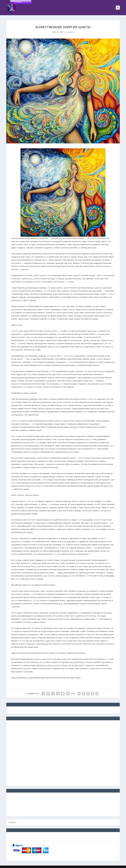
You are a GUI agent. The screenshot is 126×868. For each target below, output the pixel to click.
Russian (16, 2)
